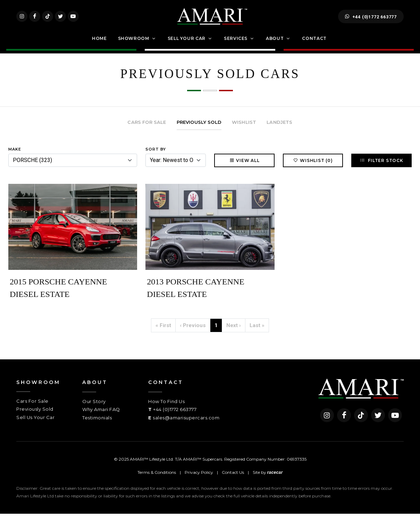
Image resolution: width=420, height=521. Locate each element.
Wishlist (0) (313, 168)
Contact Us (233, 480)
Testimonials (97, 425)
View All (244, 168)
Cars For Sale (32, 408)
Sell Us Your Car (35, 425)
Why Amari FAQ (101, 417)
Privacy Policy (199, 480)
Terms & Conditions (157, 480)
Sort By (156, 156)
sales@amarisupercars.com (186, 425)
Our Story (94, 409)
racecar (275, 480)
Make (15, 156)
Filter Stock (381, 168)
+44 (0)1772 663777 (371, 20)
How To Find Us (166, 409)
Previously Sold (35, 417)
